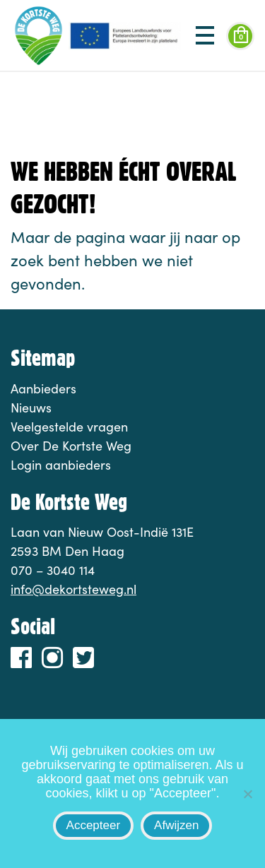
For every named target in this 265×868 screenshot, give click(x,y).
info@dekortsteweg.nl (73, 589)
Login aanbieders (61, 465)
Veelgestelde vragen (69, 427)
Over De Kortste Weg (71, 446)
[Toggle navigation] (205, 36)
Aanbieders (43, 388)
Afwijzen (176, 825)
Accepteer (94, 825)
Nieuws (31, 408)
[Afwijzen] (247, 794)
